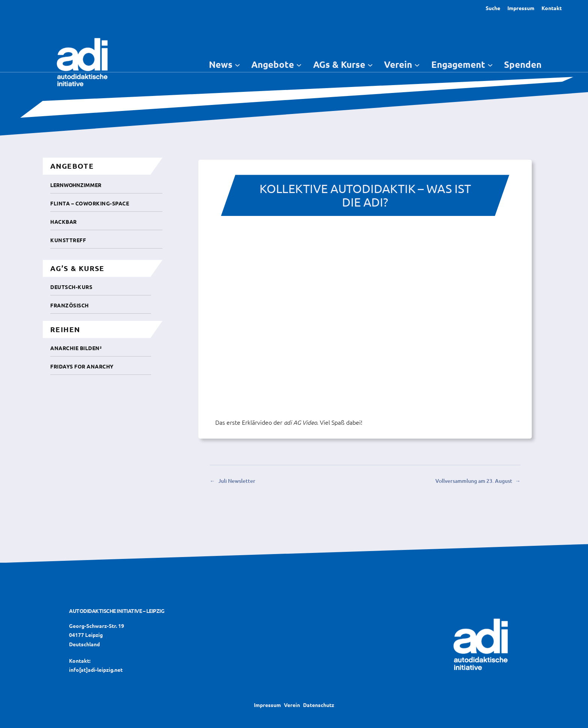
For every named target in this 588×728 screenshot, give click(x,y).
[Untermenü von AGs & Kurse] (370, 64)
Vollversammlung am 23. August (474, 481)
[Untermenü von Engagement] (490, 64)
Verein (292, 705)
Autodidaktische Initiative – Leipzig (117, 611)
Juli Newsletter (237, 481)
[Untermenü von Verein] (417, 64)
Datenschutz (319, 705)
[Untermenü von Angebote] (299, 64)
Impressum (521, 8)
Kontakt (552, 8)
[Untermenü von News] (237, 64)
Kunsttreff (68, 240)
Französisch (70, 305)
